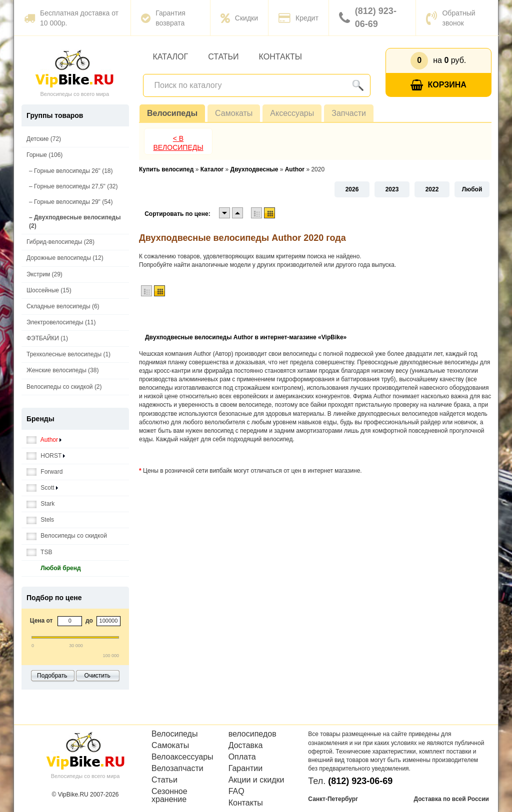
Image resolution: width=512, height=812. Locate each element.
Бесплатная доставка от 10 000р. (71, 18)
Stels (40, 520)
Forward (44, 472)
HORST (46, 456)
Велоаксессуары (182, 757)
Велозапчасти (177, 769)
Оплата (242, 757)
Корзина (438, 85)
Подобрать (52, 676)
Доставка (246, 746)
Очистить (97, 676)
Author (44, 440)
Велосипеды (172, 113)
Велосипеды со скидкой (67, 536)
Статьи (223, 57)
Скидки (239, 18)
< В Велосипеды (178, 143)
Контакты (280, 57)
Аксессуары (292, 113)
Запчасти (349, 113)
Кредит (298, 18)
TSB (39, 552)
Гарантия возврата (163, 18)
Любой (472, 189)
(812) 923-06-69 (368, 17)
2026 (352, 189)
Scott (42, 488)
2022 (432, 189)
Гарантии (246, 769)
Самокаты (234, 113)
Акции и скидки (256, 780)
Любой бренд (54, 568)
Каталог (171, 57)
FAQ (236, 792)
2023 (392, 189)
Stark (40, 504)
